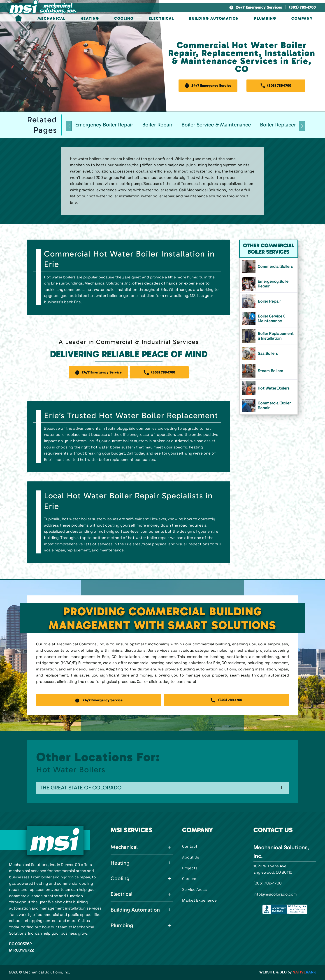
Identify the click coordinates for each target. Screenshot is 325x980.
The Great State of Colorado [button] (81, 788)
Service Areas (194, 889)
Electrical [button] (161, 18)
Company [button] (302, 18)
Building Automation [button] (214, 18)
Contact (190, 846)
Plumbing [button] (265, 18)
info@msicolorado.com (275, 894)
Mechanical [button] (51, 18)
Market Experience (199, 900)
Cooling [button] (124, 18)
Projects (190, 868)
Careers (189, 879)
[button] (255, 7)
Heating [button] (90, 18)
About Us (191, 857)
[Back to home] (43, 7)
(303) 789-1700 (268, 883)
